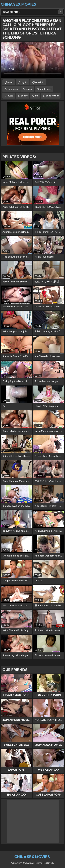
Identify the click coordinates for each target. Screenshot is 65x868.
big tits (24, 82)
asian (10, 82)
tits (37, 96)
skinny (29, 89)
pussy (10, 96)
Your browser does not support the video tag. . (32, 60)
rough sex (13, 89)
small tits (40, 82)
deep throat (52, 96)
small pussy (46, 89)
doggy (24, 96)
